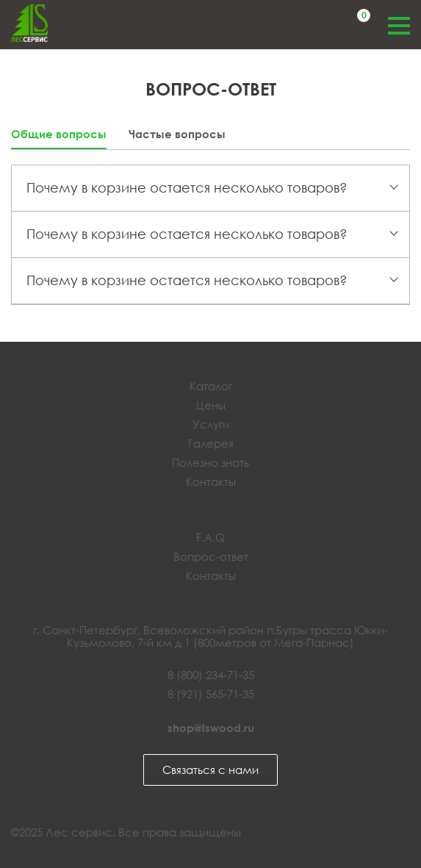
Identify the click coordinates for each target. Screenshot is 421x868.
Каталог (211, 386)
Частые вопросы (177, 134)
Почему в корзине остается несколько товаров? (187, 187)
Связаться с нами (210, 770)
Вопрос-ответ (211, 556)
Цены (211, 405)
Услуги (211, 424)
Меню (399, 24)
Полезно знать (210, 462)
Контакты (211, 481)
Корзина (361, 18)
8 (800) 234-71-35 (211, 675)
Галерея (211, 443)
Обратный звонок (311, 24)
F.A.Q (210, 537)
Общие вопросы (59, 134)
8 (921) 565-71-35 (211, 694)
